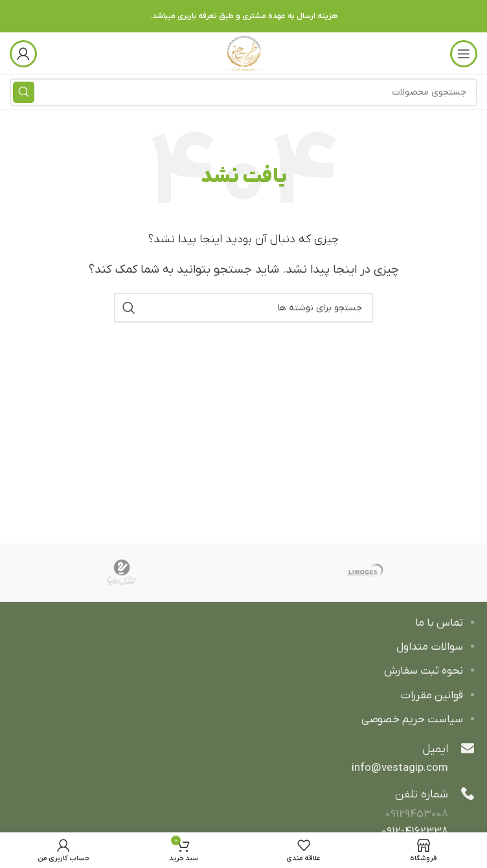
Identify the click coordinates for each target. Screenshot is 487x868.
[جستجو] (243, 308)
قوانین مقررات (432, 696)
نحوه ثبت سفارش (424, 671)
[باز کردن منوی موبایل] (464, 54)
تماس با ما (439, 623)
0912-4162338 (415, 832)
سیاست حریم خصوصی (412, 720)
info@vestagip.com (400, 768)
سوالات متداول (430, 647)
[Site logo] (244, 53)
